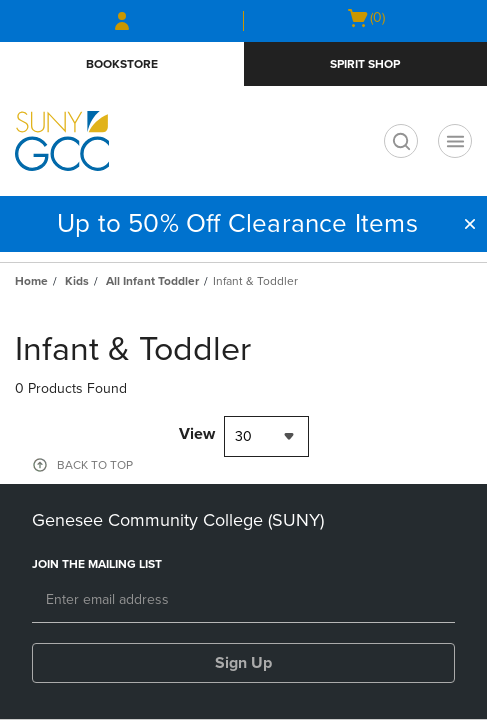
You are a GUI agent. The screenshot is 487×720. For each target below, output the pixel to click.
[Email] (243, 601)
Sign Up (243, 663)
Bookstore (122, 64)
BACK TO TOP (95, 465)
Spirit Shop (365, 64)
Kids (77, 281)
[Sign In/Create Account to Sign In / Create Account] (122, 21)
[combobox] (266, 436)
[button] (470, 224)
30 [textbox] (243, 436)
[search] (401, 141)
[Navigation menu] (455, 141)
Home (31, 281)
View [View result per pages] (197, 434)
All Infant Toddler (152, 281)
